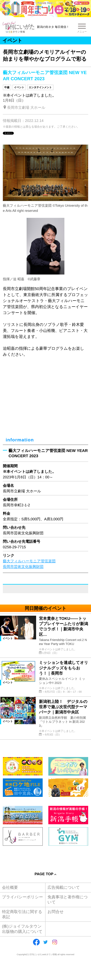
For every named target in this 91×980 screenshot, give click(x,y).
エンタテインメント (40, 87)
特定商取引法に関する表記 (22, 914)
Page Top (44, 874)
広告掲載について (64, 887)
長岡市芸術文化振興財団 (23, 567)
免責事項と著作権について (68, 900)
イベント (19, 87)
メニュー (82, 32)
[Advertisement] (45, 856)
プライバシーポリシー (22, 897)
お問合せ (56, 912)
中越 (7, 87)
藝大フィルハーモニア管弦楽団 (29, 561)
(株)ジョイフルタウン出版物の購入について (22, 929)
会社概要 (10, 887)
